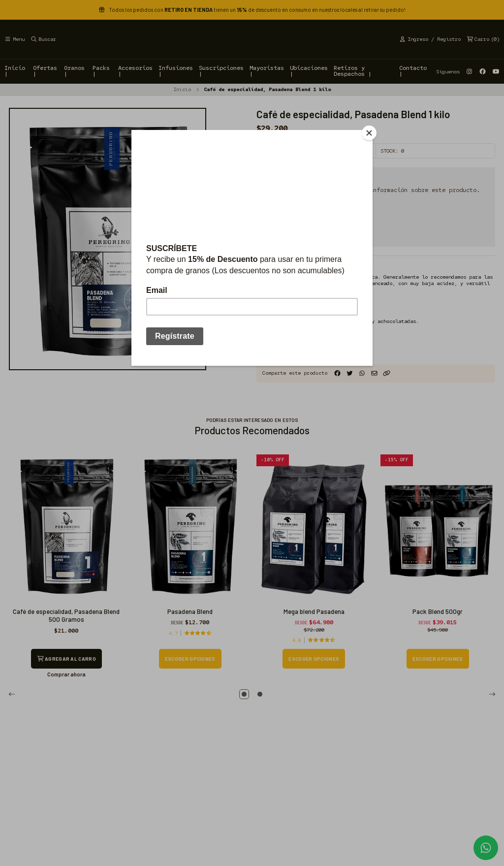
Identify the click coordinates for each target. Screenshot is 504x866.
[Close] (370, 132)
